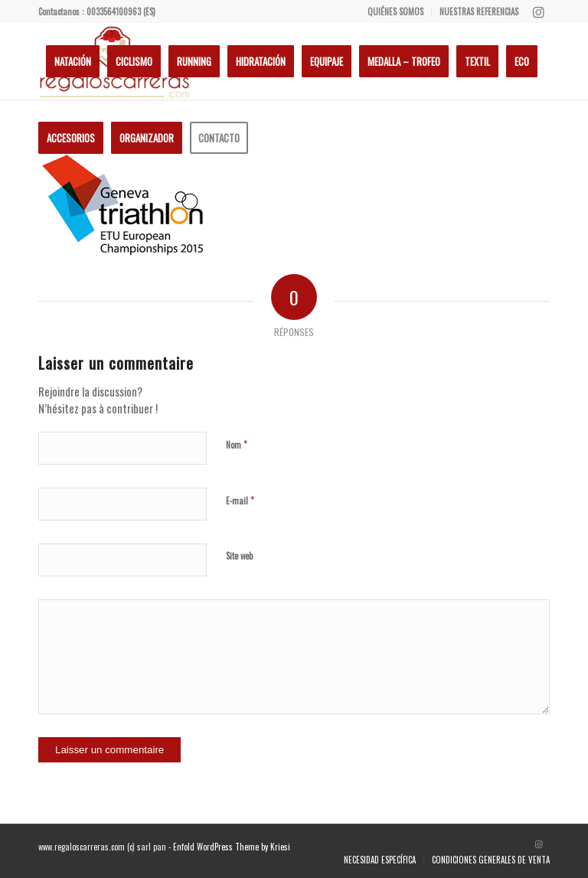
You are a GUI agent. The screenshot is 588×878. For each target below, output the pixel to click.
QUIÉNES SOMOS (395, 11)
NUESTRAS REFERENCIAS (479, 11)
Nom (237, 444)
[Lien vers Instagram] (538, 11)
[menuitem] (396, 11)
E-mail (240, 500)
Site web (239, 556)
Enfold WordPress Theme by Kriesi (232, 847)
